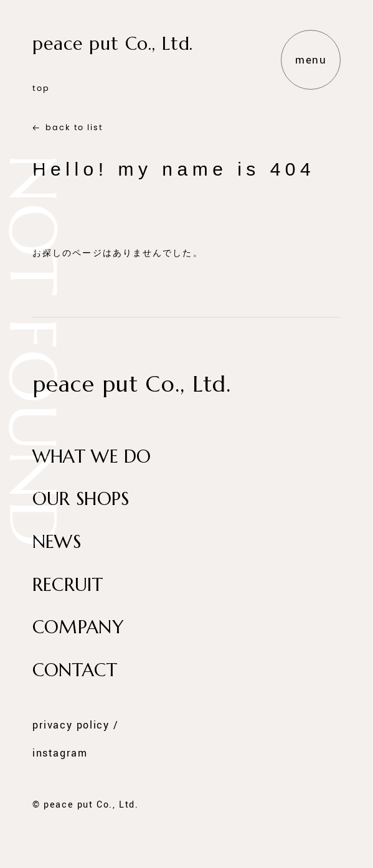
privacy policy (71, 726)
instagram (60, 753)
